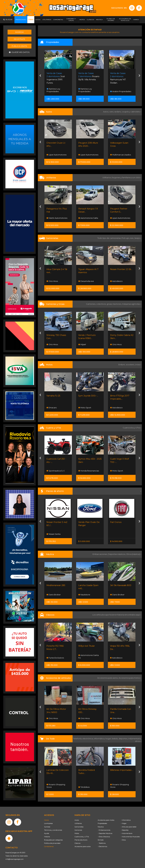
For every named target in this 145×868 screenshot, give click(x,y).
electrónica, (88, 739)
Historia (47, 837)
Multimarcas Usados (120, 155)
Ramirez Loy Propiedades (53, 90)
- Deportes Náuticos (105, 833)
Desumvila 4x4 (86, 281)
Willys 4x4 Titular (86, 646)
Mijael (82, 344)
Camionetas (79, 827)
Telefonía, (78, 739)
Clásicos (77, 843)
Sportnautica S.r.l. (56, 471)
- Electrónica (102, 846)
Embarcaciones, (100, 554)
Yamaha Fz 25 (53, 396)
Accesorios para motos (129, 678)
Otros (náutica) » (134, 554)
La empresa (48, 823)
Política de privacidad (52, 843)
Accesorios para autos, (108, 678)
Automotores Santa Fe (88, 656)
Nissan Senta (53, 534)
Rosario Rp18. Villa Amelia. (89, 76)
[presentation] (40, 76)
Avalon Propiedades (121, 91)
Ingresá (19, 32)
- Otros (123, 840)
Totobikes (84, 787)
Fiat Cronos (116, 522)
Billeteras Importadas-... (122, 770)
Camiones (78, 830)
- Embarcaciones (104, 830)
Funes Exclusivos (55, 658)
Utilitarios (78, 823)
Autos (77, 820)
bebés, (115, 739)
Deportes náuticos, (117, 554)
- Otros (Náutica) (104, 837)
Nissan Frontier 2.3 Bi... (121, 269)
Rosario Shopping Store (56, 786)
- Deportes (125, 830)
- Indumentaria (127, 833)
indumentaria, (135, 739)
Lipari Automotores (56, 155)
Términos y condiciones (53, 830)
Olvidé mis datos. (19, 52)
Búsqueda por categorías (53, 840)
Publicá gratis (19, 46)
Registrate (19, 39)
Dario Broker (54, 595)
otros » (138, 741)
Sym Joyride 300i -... (88, 396)
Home (46, 820)
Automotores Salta (88, 218)
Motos (77, 833)
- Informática (126, 820)
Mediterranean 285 (56, 585)
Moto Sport (85, 408)
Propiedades (102, 823)
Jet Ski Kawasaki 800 (121, 585)
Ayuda (47, 833)
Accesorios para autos (83, 846)
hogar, (109, 739)
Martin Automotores (57, 218)
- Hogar (124, 823)
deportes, (123, 739)
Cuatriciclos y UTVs (82, 837)
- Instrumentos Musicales (130, 837)
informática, (100, 739)
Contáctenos (49, 846)
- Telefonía (102, 843)
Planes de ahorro (81, 840)
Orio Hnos (52, 281)
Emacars (51, 408)
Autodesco (116, 281)
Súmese (47, 827)
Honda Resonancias (89, 471)
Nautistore (84, 595)
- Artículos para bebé (129, 827)
